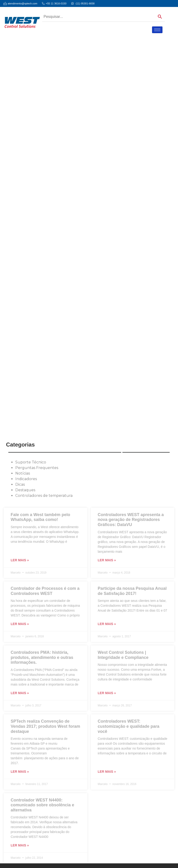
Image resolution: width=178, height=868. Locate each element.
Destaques (25, 490)
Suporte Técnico (31, 462)
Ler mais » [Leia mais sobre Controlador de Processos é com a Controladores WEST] (20, 624)
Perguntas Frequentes (37, 468)
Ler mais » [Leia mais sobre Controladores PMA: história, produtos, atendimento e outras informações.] (20, 693)
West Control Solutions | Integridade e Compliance (123, 655)
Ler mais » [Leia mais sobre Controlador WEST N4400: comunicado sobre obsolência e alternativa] (20, 845)
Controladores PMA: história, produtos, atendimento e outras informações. (42, 657)
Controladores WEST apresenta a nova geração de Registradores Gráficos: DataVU (131, 520)
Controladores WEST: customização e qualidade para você (129, 726)
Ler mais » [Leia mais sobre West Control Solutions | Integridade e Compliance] (107, 693)
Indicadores (26, 479)
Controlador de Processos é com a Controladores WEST (45, 591)
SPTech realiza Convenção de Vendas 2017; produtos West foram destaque (45, 726)
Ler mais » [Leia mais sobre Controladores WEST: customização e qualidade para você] (107, 772)
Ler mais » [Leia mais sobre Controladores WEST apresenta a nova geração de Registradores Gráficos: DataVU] (107, 560)
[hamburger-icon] (157, 30)
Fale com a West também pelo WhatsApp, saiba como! (40, 517)
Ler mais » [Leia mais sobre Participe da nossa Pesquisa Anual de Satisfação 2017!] (107, 624)
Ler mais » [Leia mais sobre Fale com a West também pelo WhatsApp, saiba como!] (20, 560)
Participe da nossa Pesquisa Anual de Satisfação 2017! (132, 591)
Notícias (23, 473)
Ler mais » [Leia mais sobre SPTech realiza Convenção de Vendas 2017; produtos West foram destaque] (20, 772)
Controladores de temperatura (44, 496)
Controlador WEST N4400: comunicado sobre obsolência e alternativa (42, 805)
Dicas (20, 484)
